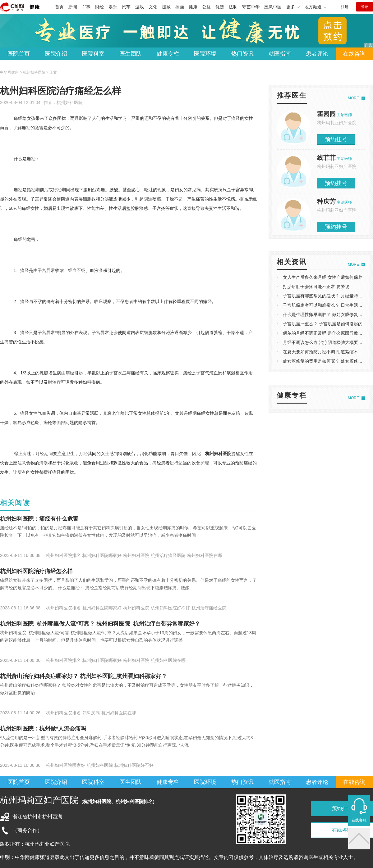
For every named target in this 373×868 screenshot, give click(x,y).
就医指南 (280, 54)
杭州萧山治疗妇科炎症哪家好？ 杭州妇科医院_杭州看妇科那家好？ (83, 676)
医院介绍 (56, 54)
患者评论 (317, 54)
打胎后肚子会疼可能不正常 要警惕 (316, 287)
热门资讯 (242, 54)
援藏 (166, 7)
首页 (59, 7)
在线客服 (359, 820)
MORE (353, 98)
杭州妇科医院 (70, 102)
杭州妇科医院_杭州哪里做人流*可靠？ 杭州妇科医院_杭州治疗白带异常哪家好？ (100, 624)
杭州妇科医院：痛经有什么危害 (39, 519)
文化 (153, 7)
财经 (99, 7)
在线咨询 (354, 54)
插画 (180, 7)
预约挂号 (336, 139)
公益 (206, 7)
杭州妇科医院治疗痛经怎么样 (36, 571)
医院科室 (93, 54)
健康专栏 (168, 54)
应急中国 (273, 7)
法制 (233, 7)
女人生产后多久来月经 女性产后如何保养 (323, 277)
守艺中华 (251, 7)
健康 (35, 7)
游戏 (140, 7)
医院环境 (205, 54)
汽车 (126, 7)
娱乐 (113, 7)
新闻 (73, 7)
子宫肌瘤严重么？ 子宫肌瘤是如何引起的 (323, 324)
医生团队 (131, 54)
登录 (365, 7)
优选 (220, 7)
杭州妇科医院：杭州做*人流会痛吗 (43, 729)
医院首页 (19, 54)
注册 (345, 7)
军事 (86, 7)
